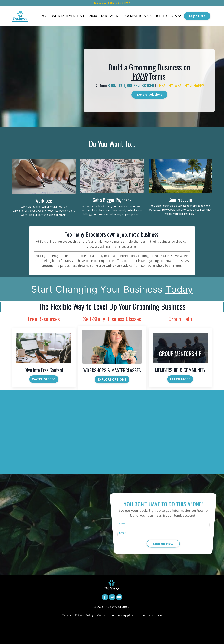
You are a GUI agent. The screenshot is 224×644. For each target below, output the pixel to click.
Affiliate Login (152, 636)
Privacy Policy (84, 636)
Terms (67, 636)
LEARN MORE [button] (180, 396)
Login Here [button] (197, 17)
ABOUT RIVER (94, 17)
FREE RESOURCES (167, 17)
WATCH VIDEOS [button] (44, 396)
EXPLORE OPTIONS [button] (112, 396)
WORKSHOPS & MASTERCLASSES (128, 17)
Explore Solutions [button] (149, 99)
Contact (103, 636)
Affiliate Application (126, 636)
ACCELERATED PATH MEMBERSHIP (59, 17)
